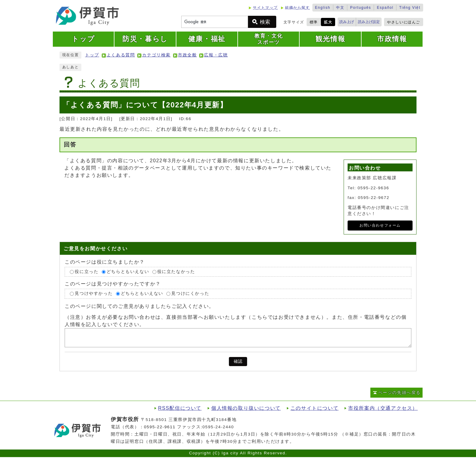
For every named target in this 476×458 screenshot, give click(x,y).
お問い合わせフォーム (380, 225)
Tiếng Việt (410, 8)
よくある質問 (121, 55)
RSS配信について (180, 408)
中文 (340, 8)
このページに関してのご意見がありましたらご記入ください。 (139, 306)
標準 (314, 22)
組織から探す (297, 8)
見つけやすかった (94, 293)
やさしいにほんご (404, 22)
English (323, 8)
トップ (92, 55)
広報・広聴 (216, 55)
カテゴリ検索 (156, 55)
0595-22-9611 (160, 427)
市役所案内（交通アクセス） (383, 408)
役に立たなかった (176, 272)
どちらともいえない (128, 272)
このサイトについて (314, 408)
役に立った (87, 272)
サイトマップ (265, 8)
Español (385, 8)
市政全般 (187, 55)
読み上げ (347, 22)
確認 (238, 361)
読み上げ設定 (369, 22)
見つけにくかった (190, 293)
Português (360, 8)
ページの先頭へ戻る (399, 393)
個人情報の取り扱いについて (246, 408)
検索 (265, 22)
